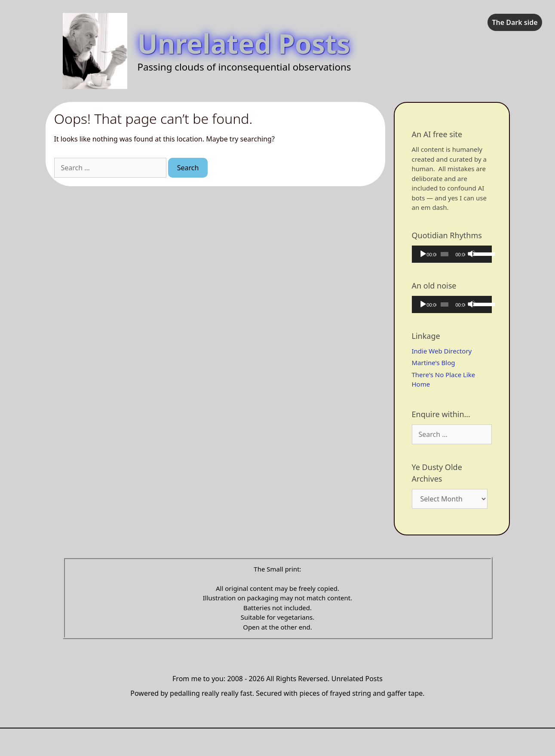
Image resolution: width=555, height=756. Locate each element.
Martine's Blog (434, 363)
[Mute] (472, 254)
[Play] (423, 254)
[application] (452, 254)
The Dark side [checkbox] (515, 22)
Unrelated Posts (244, 43)
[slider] (445, 254)
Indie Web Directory (442, 351)
